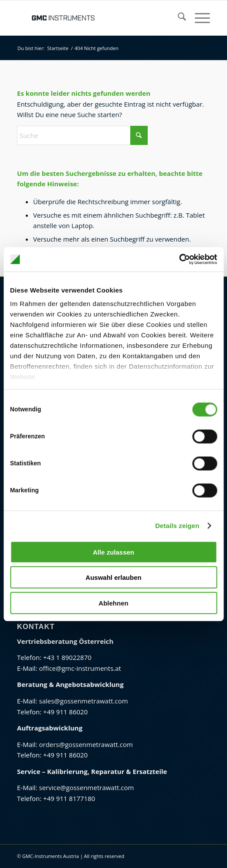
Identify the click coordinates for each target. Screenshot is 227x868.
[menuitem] (178, 18)
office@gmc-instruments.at (80, 668)
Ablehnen (113, 603)
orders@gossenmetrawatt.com (86, 744)
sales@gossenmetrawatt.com (83, 701)
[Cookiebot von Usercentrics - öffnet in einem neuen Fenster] (179, 259)
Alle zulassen (113, 552)
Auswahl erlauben (113, 577)
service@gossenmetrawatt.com (86, 787)
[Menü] (198, 18)
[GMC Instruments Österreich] (94, 18)
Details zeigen (177, 526)
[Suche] (178, 18)
